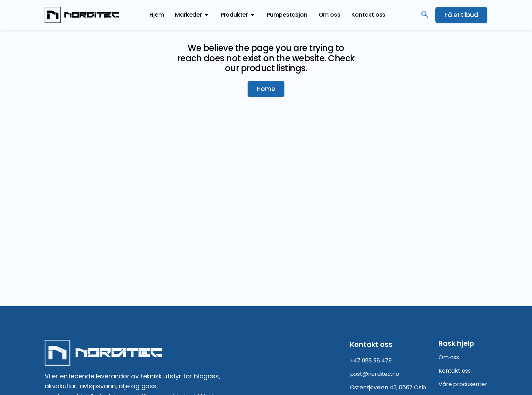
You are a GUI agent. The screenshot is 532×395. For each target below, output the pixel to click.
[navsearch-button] (425, 15)
